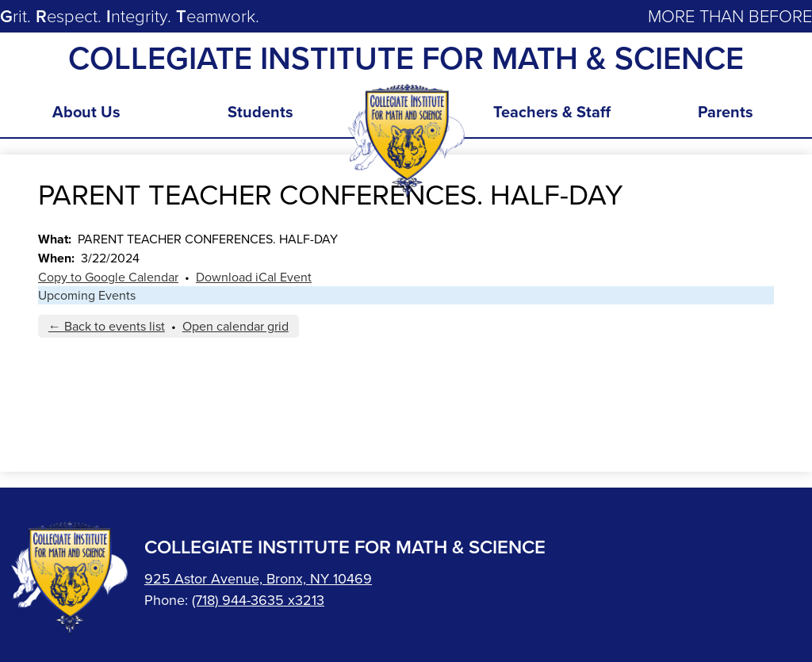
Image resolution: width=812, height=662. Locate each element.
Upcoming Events (87, 295)
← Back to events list (107, 326)
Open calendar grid (236, 326)
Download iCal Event (254, 277)
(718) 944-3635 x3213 (258, 600)
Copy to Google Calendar (108, 277)
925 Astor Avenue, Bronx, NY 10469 (258, 579)
